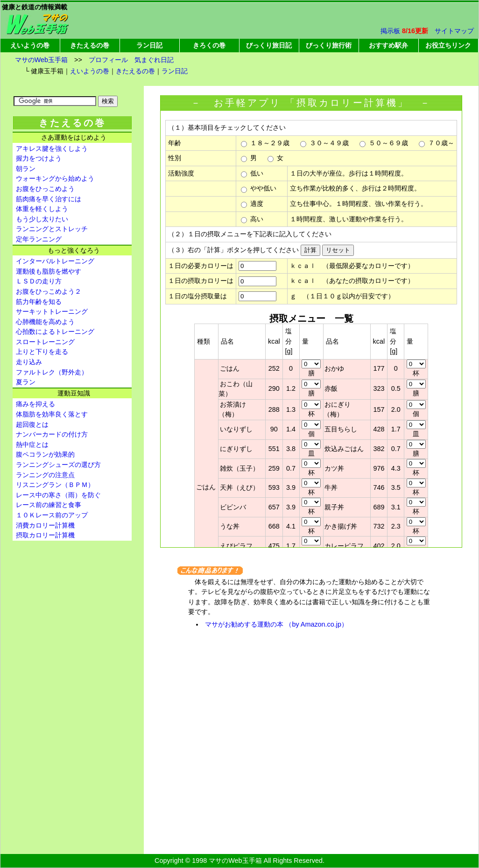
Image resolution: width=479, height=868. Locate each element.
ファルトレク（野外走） (52, 372)
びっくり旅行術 (329, 45)
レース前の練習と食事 (49, 505)
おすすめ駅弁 (388, 45)
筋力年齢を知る (39, 302)
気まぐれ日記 (154, 60)
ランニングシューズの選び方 (58, 465)
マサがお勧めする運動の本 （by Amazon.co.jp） (276, 624)
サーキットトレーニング (52, 311)
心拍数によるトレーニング (55, 332)
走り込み (29, 362)
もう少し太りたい (42, 219)
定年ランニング (39, 239)
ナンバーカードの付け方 (52, 434)
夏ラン (26, 382)
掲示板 (390, 31)
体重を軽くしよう (42, 209)
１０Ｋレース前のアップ (52, 515)
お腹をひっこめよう (45, 189)
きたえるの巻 (90, 45)
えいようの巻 (30, 45)
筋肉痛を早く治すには (49, 199)
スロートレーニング (45, 342)
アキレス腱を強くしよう (52, 148)
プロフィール (108, 60)
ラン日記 (149, 45)
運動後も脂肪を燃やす (49, 271)
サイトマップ (454, 31)
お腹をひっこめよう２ (49, 291)
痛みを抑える (35, 404)
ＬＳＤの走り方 (39, 281)
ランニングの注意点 (45, 475)
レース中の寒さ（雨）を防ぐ (58, 495)
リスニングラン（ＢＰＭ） (55, 485)
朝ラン (26, 169)
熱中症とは (32, 445)
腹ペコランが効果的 (45, 454)
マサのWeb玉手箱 (41, 60)
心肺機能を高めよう (45, 322)
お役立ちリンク (448, 45)
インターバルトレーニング (55, 261)
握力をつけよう (39, 158)
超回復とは (32, 424)
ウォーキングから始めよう (55, 178)
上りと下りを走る (42, 352)
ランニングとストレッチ (52, 229)
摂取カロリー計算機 (45, 535)
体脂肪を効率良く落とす (52, 414)
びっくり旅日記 (269, 45)
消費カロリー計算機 (45, 525)
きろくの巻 (209, 45)
